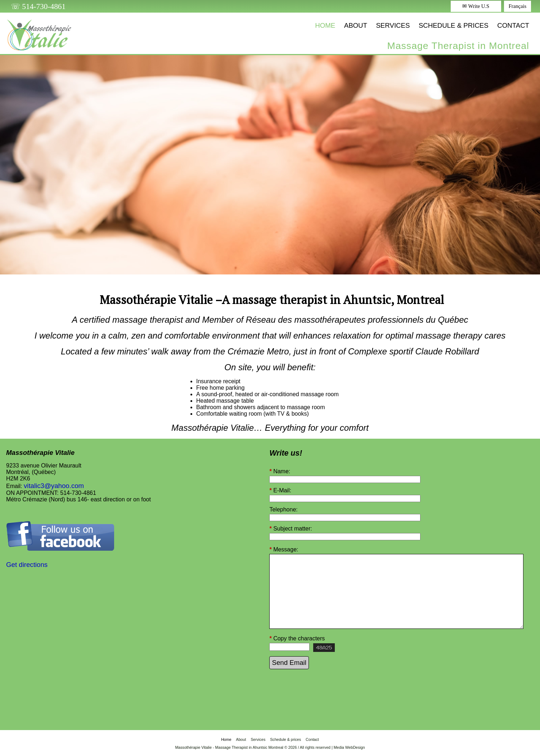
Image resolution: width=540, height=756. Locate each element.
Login (270, 752)
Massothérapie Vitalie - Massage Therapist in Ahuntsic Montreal (229, 747)
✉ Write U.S (476, 6)
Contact (513, 25)
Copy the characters (297, 639)
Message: (284, 549)
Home (325, 25)
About (356, 25)
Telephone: (283, 510)
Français (518, 6)
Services (393, 25)
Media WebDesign (349, 747)
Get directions (27, 565)
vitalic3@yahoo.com (54, 486)
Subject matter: (291, 529)
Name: (280, 471)
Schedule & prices (454, 25)
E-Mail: (280, 491)
